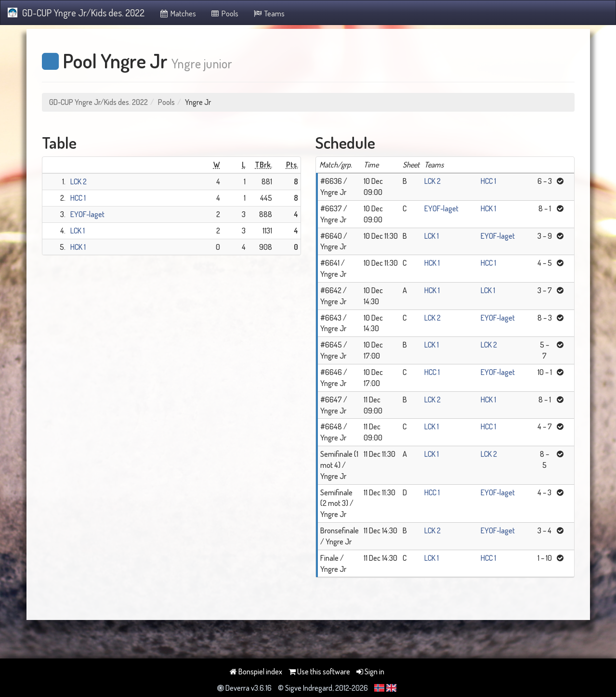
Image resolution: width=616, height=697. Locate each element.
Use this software (319, 671)
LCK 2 (79, 181)
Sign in (370, 671)
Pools (225, 13)
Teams (269, 13)
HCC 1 (78, 198)
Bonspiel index (256, 671)
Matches (177, 13)
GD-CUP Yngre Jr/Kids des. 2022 (76, 13)
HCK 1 (78, 247)
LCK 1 (78, 231)
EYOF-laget (87, 214)
